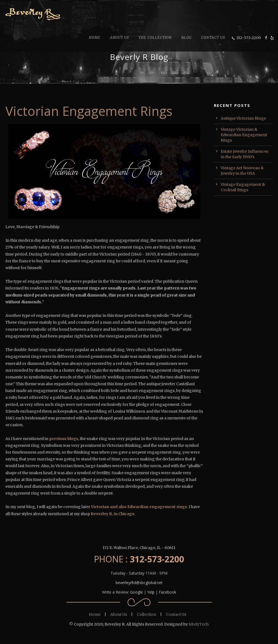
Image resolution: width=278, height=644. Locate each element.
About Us (119, 614)
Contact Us (176, 614)
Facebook (168, 592)
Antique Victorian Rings (243, 118)
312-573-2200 (249, 38)
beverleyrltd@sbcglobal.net (139, 583)
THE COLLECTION (155, 38)
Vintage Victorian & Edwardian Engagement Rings (244, 135)
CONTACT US (213, 38)
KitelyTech (199, 624)
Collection (146, 614)
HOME (95, 38)
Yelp (151, 592)
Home (95, 614)
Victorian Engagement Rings (89, 111)
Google (136, 592)
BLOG (187, 38)
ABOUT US (119, 38)
